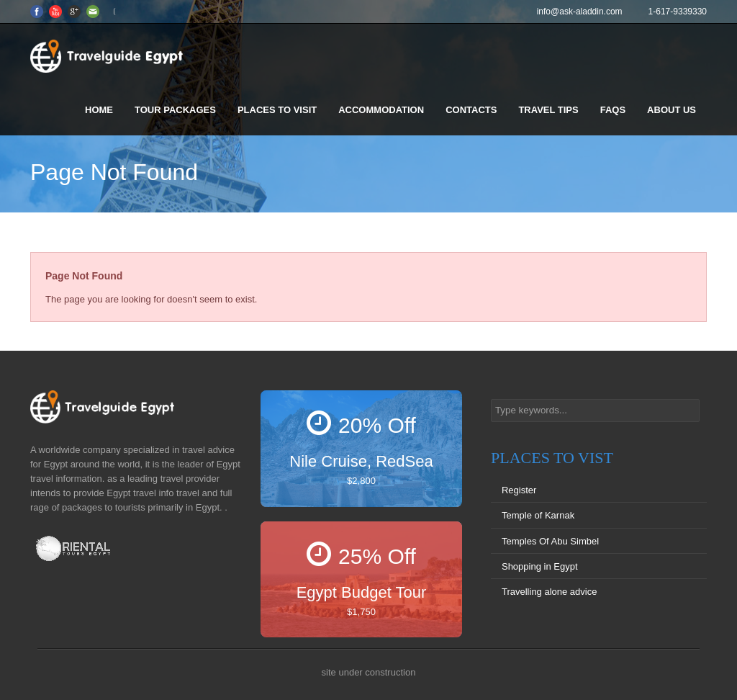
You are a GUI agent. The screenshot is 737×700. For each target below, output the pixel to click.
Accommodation (381, 110)
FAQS (613, 110)
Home (99, 110)
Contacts (471, 110)
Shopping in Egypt (540, 566)
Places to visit (277, 110)
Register (519, 490)
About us (672, 110)
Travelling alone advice (549, 592)
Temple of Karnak (538, 515)
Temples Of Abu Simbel (550, 541)
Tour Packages (175, 110)
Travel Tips (548, 110)
